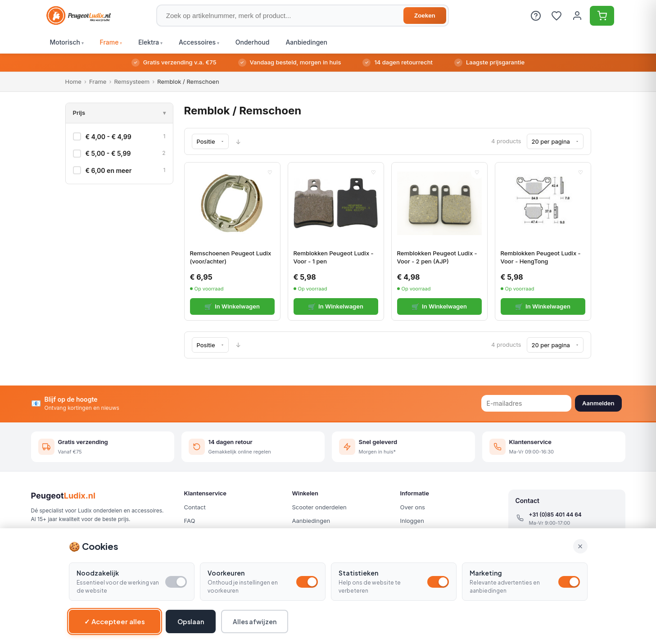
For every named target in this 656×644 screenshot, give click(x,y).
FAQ (190, 521)
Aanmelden (598, 403)
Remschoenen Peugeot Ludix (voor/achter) (231, 257)
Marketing (486, 573)
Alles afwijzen (255, 621)
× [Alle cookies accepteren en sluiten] (580, 546)
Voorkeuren (226, 573)
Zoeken (425, 16)
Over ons (413, 507)
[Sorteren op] (210, 141)
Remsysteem (132, 82)
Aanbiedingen (311, 521)
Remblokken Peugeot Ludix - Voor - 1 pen (334, 257)
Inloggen (412, 521)
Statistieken (358, 573)
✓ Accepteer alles (115, 621)
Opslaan (191, 621)
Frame (98, 82)
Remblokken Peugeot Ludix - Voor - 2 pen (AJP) (437, 257)
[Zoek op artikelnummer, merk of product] (303, 16)
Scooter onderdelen (319, 507)
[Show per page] (555, 141)
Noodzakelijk (98, 573)
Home (73, 82)
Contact (195, 507)
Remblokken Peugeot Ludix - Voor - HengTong (541, 257)
